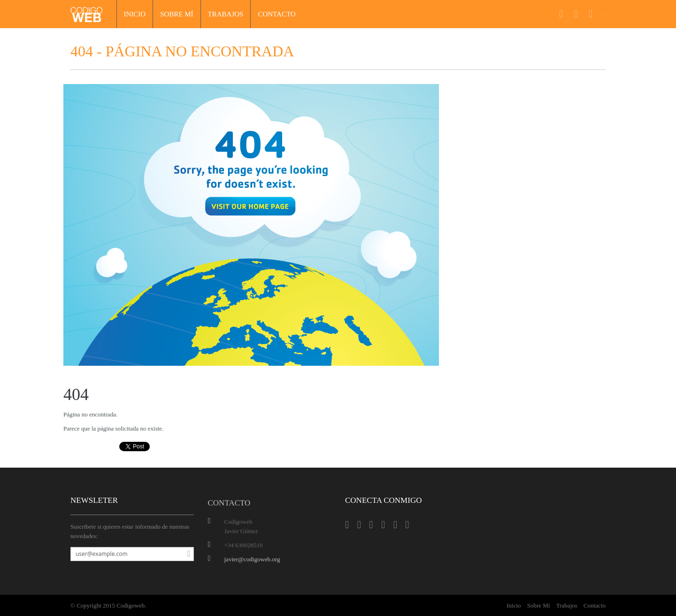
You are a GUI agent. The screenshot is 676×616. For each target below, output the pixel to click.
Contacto (277, 14)
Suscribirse (186, 554)
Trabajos (226, 14)
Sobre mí (177, 14)
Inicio (135, 14)
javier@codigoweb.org (252, 560)
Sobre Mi (539, 605)
